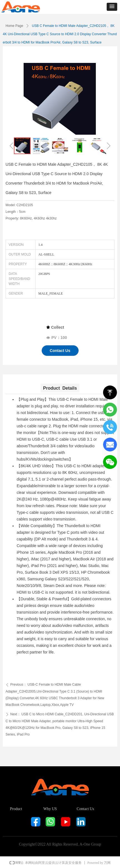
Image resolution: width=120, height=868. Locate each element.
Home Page (14, 26)
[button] (112, 7)
